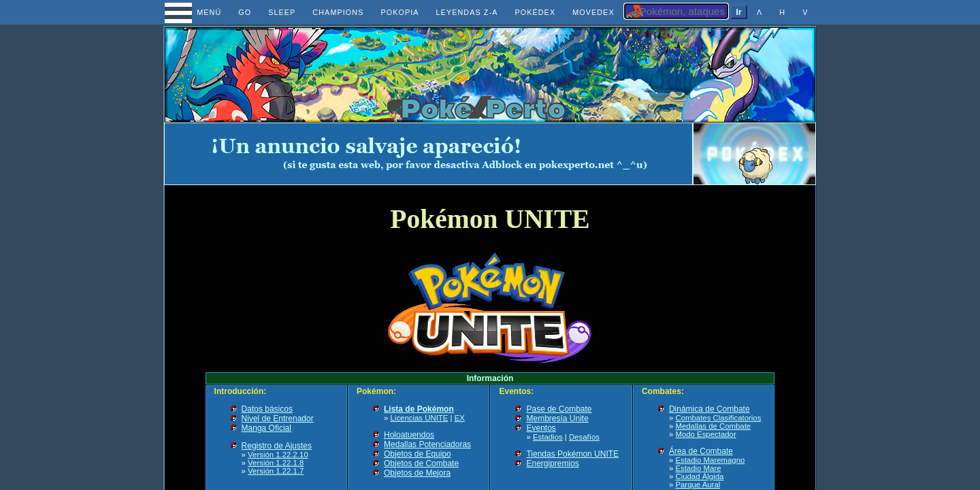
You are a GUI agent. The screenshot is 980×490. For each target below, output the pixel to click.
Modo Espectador (705, 434)
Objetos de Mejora (417, 473)
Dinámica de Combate (709, 409)
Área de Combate (701, 451)
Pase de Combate (559, 409)
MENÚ (197, 12)
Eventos (541, 428)
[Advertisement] (429, 154)
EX (460, 418)
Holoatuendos (409, 435)
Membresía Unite (557, 419)
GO (245, 12)
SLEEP (282, 12)
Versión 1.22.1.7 (276, 471)
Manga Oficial (266, 428)
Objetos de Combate (421, 463)
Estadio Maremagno (710, 460)
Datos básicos (267, 409)
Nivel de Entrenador (278, 419)
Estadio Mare (698, 468)
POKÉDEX (535, 12)
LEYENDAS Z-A (467, 12)
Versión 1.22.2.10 (278, 455)
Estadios (548, 437)
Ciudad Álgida (699, 476)
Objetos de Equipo (418, 454)
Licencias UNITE (420, 418)
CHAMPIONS (338, 12)
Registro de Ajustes (277, 446)
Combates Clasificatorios (718, 418)
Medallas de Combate (713, 426)
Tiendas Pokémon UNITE (572, 454)
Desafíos (584, 437)
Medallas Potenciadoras (427, 444)
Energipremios (552, 463)
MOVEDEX (593, 12)
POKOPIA (399, 12)
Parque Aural (698, 485)
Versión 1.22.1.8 (276, 463)
